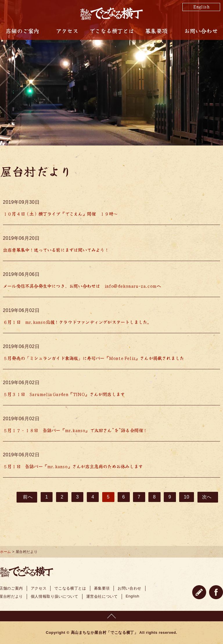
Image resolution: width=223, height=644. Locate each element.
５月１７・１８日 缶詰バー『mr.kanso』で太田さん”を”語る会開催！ (75, 430)
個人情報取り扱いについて (55, 596)
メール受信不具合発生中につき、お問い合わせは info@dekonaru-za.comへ (82, 286)
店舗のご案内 (22, 31)
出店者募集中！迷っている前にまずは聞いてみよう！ (56, 250)
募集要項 (156, 31)
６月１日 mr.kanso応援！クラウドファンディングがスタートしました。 (77, 322)
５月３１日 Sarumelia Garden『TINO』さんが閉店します (64, 394)
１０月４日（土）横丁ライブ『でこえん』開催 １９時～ (60, 214)
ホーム (6, 552)
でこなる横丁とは (111, 31)
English (201, 6)
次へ (207, 497)
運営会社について (102, 596)
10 (187, 497)
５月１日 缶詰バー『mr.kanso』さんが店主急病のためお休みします (73, 466)
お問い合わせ (201, 31)
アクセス (67, 31)
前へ (28, 497)
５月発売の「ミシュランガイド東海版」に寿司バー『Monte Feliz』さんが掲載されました (93, 358)
